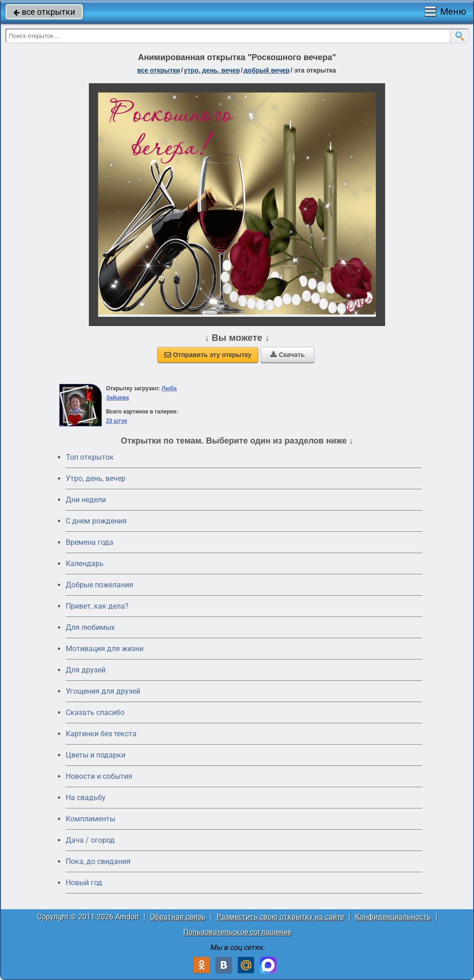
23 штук (117, 421)
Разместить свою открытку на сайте (280, 917)
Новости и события (99, 776)
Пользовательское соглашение (237, 932)
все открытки (44, 12)
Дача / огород (90, 840)
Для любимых (90, 627)
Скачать (287, 355)
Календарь (85, 564)
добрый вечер (266, 70)
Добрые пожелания (100, 585)
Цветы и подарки (96, 755)
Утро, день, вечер (96, 478)
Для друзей (86, 670)
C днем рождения (96, 521)
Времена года (90, 542)
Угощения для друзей (103, 691)
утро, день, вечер (212, 70)
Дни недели (86, 500)
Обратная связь (178, 917)
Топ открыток (90, 457)
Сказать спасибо (95, 712)
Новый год (84, 883)
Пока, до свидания (98, 861)
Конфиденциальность (393, 917)
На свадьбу (86, 798)
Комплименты (90, 819)
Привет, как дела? (97, 606)
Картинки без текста (101, 734)
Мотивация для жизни (105, 649)
